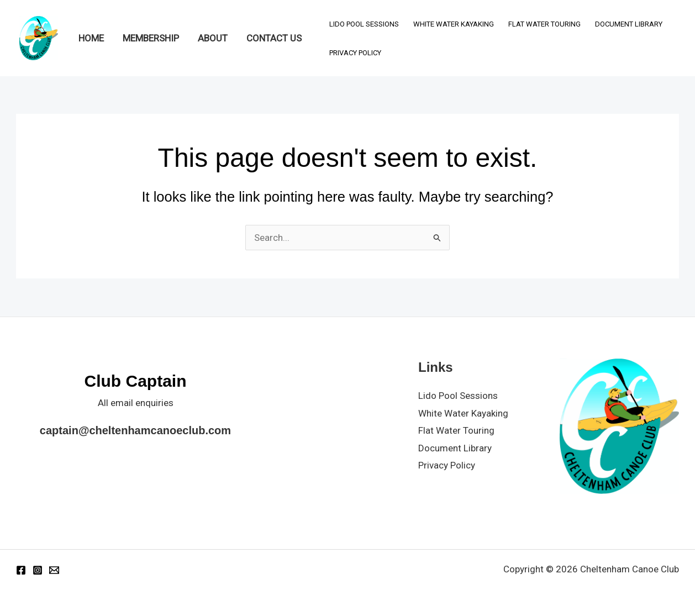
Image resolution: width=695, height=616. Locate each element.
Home (91, 38)
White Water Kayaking (454, 24)
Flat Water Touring (544, 24)
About (213, 38)
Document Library (629, 24)
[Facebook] (21, 570)
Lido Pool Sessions (364, 24)
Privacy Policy (355, 53)
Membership (151, 38)
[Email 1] (54, 570)
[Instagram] (38, 570)
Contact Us (274, 38)
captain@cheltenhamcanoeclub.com (135, 430)
